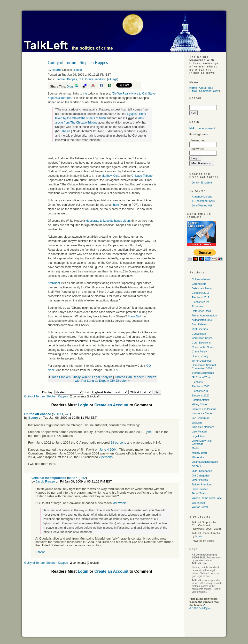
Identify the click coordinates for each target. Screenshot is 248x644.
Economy (197, 306)
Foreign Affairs (200, 400)
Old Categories (201, 476)
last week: (120, 503)
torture (89, 79)
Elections (197, 382)
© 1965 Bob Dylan (200, 608)
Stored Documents (203, 373)
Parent (40, 552)
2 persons (106, 457)
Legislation (198, 436)
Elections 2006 (201, 386)
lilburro (56, 70)
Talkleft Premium (202, 484)
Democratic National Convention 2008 (204, 367)
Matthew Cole (110, 176)
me (85, 94)
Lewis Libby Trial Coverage (202, 442)
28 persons (118, 443)
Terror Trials (199, 493)
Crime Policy (199, 351)
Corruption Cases (202, 338)
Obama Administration (205, 462)
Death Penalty (200, 356)
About (202, 88)
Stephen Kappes (66, 79)
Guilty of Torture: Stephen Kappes (46, 396)
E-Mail (193, 91)
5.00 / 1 (58, 414)
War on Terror (200, 507)
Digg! (70, 87)
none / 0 (74, 478)
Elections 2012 (201, 297)
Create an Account (112, 405)
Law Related (199, 432)
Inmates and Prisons (204, 409)
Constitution (199, 334)
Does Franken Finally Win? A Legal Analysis (82, 377)
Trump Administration (204, 315)
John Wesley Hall (202, 205)
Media (195, 448)
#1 (68, 414)
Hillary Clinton (200, 404)
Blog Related (199, 324)
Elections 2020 (201, 395)
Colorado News (201, 279)
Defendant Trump (202, 288)
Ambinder (54, 283)
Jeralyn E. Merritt (202, 183)
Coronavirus (199, 284)
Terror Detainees (202, 361)
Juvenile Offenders (203, 427)
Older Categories (202, 471)
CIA (81, 79)
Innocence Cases (202, 413)
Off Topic (197, 466)
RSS (211, 88)
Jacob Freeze (45, 481)
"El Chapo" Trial (201, 377)
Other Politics (200, 480)
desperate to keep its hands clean (108, 221)
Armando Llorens (202, 197)
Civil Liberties (200, 329)
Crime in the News (203, 347)
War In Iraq (198, 503)
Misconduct (199, 457)
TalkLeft (65, 131)
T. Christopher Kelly (203, 201)
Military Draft (199, 453)
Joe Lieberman (201, 418)
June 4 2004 (108, 450)
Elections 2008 (201, 391)
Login (83, 405)
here (116, 205)
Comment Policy (209, 91)
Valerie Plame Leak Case (207, 498)
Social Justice (200, 489)
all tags (113, 79)
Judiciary (197, 423)
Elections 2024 (201, 302)
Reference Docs (201, 311)
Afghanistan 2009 (202, 320)
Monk (199, 536)
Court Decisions (201, 343)
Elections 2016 (201, 293)
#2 (84, 478)
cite (149, 432)
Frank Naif (134, 316)
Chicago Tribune (142, 176)
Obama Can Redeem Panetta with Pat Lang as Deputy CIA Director (116, 379)
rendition (101, 79)
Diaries (77, 70)
